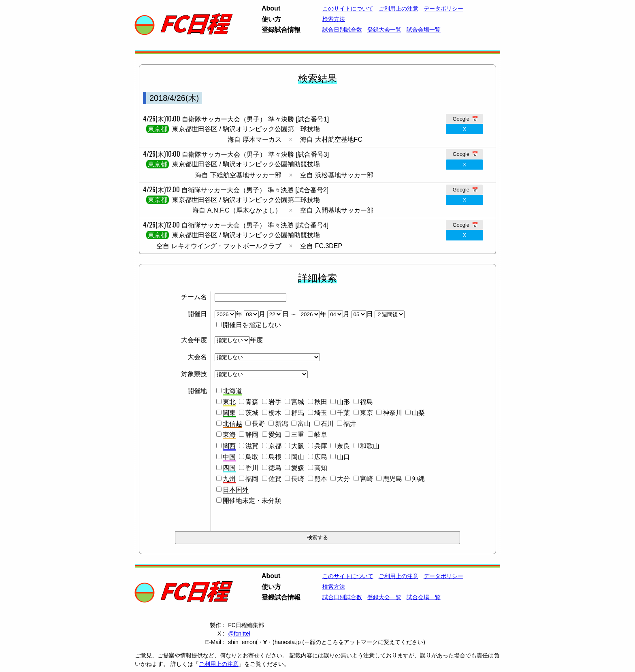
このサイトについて (348, 9)
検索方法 (334, 19)
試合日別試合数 (342, 30)
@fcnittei (239, 634)
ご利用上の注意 (398, 9)
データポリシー (443, 9)
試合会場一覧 (424, 30)
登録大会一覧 (384, 30)
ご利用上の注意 (219, 664)
